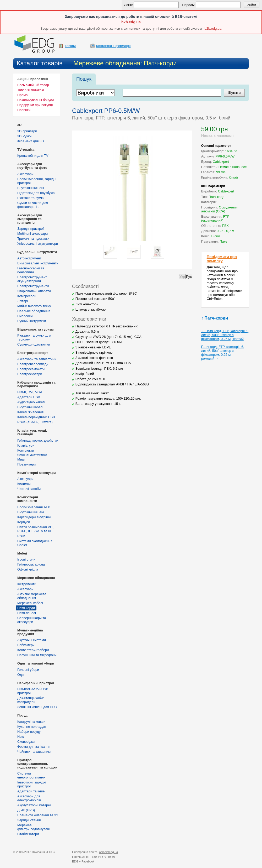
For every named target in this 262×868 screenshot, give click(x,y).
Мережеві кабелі (30, 603)
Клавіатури (26, 445)
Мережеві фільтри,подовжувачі (33, 827)
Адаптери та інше (31, 791)
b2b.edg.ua (131, 22)
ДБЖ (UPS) (26, 810)
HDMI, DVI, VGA (30, 392)
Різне (21, 536)
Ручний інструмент (32, 321)
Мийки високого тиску (34, 306)
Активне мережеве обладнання (32, 596)
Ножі (21, 737)
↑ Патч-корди (215, 318)
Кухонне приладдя (32, 727)
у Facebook (83, 861)
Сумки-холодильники (34, 344)
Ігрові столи (26, 559)
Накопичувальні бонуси (36, 100)
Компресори (27, 296)
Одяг (21, 675)
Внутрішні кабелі (30, 407)
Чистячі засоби (29, 489)
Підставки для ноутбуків (36, 193)
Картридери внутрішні (34, 517)
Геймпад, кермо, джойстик (38, 440)
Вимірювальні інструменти (38, 263)
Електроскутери (30, 374)
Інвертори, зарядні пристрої (32, 784)
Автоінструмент (29, 258)
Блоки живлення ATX (34, 507)
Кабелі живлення (30, 412)
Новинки (24, 110)
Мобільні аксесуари (32, 234)
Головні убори (28, 670)
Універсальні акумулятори (38, 244)
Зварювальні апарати (34, 291)
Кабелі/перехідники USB (36, 417)
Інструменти (27, 584)
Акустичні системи (32, 640)
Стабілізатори (28, 834)
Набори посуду (29, 732)
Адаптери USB (29, 397)
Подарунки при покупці (35, 105)
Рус (189, 277)
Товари (70, 46)
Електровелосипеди (33, 364)
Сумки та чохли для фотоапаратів (33, 205)
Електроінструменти (33, 286)
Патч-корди (26, 608)
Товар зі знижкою (31, 90)
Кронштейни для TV (33, 156)
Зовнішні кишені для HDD (37, 707)
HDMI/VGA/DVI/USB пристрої (33, 691)
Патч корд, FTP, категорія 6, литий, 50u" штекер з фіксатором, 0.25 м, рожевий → (223, 353)
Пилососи (25, 316)
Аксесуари (25, 174)
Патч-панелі (27, 613)
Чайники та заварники (34, 752)
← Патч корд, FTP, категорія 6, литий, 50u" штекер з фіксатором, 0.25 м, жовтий (225, 335)
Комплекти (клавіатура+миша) (32, 452)
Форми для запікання (34, 747)
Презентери (26, 464)
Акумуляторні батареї (34, 805)
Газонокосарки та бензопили (31, 270)
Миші (21, 459)
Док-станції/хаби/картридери (31, 700)
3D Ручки (24, 136)
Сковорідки (26, 742)
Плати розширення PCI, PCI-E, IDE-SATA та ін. (36, 529)
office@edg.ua (108, 852)
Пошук (84, 79)
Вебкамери (26, 645)
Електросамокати (31, 369)
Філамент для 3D (31, 141)
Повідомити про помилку (222, 259)
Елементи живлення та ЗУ (38, 815)
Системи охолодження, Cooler (35, 543)
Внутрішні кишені (31, 188)
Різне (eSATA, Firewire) (35, 422)
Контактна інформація (113, 46)
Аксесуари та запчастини (37, 359)
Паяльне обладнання (34, 311)
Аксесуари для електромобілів (29, 798)
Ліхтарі (23, 301)
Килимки (24, 484)
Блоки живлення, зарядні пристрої (37, 181)
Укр (182, 277)
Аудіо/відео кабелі (31, 402)
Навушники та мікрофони (37, 655)
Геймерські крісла (31, 564)
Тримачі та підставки (33, 239)
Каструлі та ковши (31, 722)
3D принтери (27, 131)
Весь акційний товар (33, 85)
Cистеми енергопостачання (31, 775)
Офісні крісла (28, 569)
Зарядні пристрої (31, 229)
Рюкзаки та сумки (31, 198)
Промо (22, 95)
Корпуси (24, 522)
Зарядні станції (29, 820)
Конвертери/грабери (33, 650)
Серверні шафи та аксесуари (32, 620)
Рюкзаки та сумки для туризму (34, 337)
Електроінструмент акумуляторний (32, 279)
